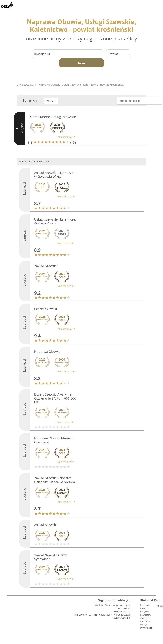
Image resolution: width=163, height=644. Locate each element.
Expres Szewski (46, 309)
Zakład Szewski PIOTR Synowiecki (51, 557)
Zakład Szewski (46, 525)
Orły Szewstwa (25, 85)
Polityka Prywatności (146, 626)
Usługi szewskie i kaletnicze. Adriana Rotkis (55, 221)
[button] (52, 137)
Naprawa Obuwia (47, 352)
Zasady (144, 618)
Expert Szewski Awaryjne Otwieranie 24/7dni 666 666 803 (55, 398)
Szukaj (81, 63)
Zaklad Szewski (46, 266)
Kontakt (158, 606)
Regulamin (146, 621)
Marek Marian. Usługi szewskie (53, 117)
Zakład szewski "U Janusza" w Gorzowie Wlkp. (54, 175)
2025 (50, 101)
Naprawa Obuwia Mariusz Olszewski (54, 440)
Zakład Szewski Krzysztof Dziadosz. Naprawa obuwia (55, 480)
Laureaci (145, 605)
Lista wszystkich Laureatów (146, 612)
